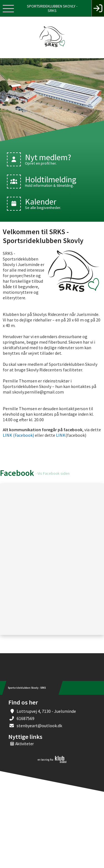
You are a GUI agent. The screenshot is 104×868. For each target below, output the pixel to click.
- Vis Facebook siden (53, 473)
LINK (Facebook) (18, 435)
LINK (60, 435)
